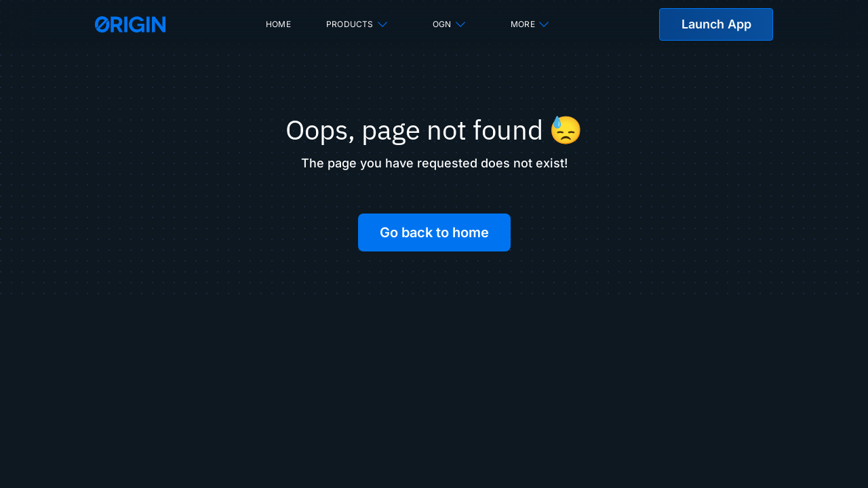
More (531, 24)
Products (358, 24)
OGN (450, 24)
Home (278, 24)
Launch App (716, 24)
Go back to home (434, 232)
